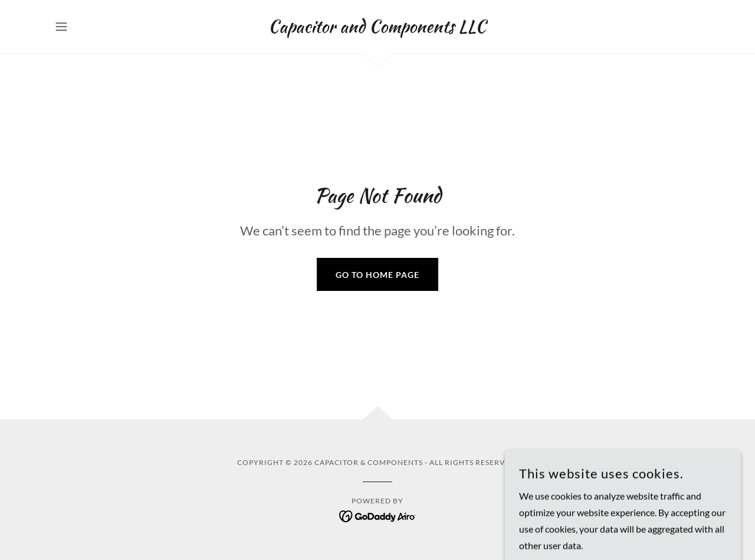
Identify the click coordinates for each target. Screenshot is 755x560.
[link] (377, 29)
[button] (61, 27)
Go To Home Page (377, 275)
